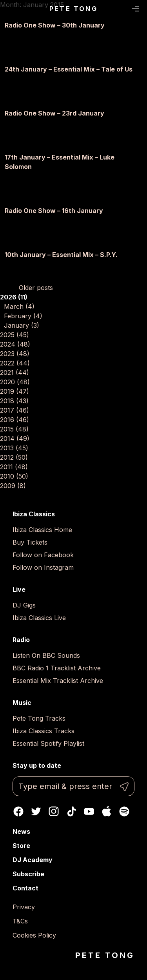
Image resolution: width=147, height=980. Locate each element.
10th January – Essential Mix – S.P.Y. (61, 255)
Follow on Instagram (43, 567)
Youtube (89, 811)
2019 (15, 391)
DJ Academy (33, 860)
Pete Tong (73, 9)
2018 (14, 401)
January (22, 325)
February (23, 316)
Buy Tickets (30, 542)
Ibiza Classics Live (39, 618)
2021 (15, 373)
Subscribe (28, 874)
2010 (14, 476)
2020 (15, 382)
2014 (15, 439)
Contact (25, 888)
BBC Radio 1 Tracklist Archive (57, 668)
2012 (14, 457)
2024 (15, 344)
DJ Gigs (24, 605)
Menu (135, 9)
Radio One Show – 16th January (54, 211)
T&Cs (20, 921)
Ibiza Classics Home (42, 530)
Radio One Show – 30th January (55, 25)
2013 (14, 448)
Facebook (18, 811)
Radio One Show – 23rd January (54, 113)
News (21, 831)
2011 (14, 467)
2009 (13, 486)
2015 (14, 429)
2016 (15, 420)
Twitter (36, 811)
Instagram (54, 811)
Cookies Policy (34, 935)
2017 (15, 410)
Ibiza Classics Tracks (44, 731)
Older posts (36, 288)
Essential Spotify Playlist (48, 743)
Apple (107, 811)
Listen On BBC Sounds (46, 655)
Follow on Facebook (43, 555)
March (19, 306)
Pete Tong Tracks (39, 718)
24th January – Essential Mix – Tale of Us (69, 69)
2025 (15, 335)
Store (21, 846)
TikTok (71, 811)
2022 (15, 363)
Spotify (124, 811)
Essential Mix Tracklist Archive (58, 681)
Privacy (24, 907)
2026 (14, 297)
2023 (15, 354)
